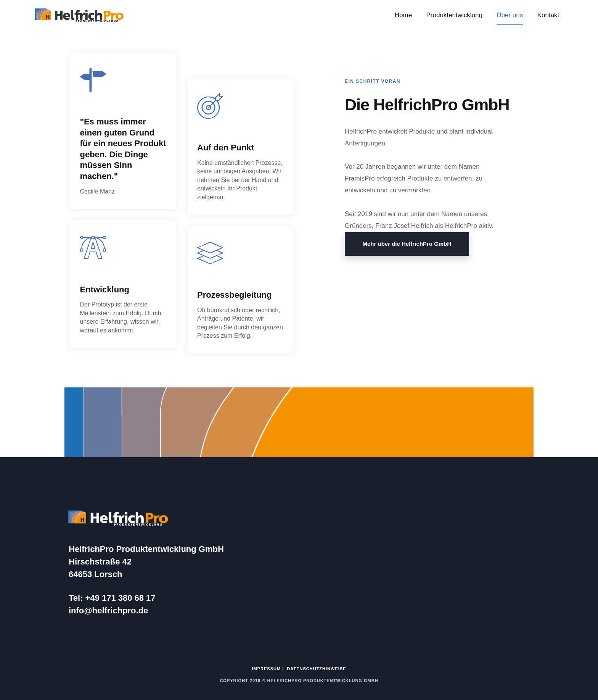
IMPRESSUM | (270, 669)
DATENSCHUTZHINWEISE (316, 669)
